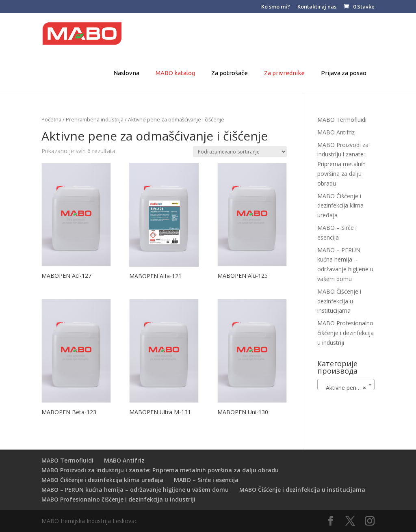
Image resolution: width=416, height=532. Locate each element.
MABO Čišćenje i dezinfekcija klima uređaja (340, 206)
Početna (51, 119)
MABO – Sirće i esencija (206, 480)
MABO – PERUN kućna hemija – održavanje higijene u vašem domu (135, 490)
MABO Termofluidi (342, 120)
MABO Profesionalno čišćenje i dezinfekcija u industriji (346, 333)
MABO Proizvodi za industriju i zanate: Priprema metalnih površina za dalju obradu (343, 164)
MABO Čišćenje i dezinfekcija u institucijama (339, 301)
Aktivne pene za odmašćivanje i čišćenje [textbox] (348, 388)
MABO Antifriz (336, 132)
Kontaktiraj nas (317, 7)
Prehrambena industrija (95, 119)
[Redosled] (240, 152)
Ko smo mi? (276, 7)
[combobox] (346, 385)
